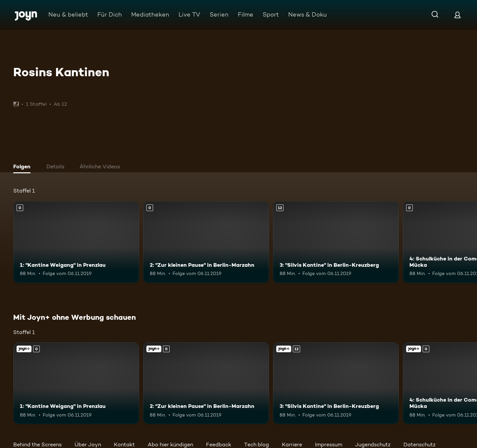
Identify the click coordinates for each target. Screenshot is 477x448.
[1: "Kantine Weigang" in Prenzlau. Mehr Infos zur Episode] (76, 242)
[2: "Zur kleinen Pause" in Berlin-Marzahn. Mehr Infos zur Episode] (206, 242)
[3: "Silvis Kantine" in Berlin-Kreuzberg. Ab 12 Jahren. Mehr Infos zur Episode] (336, 242)
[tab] (24, 167)
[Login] (457, 15)
